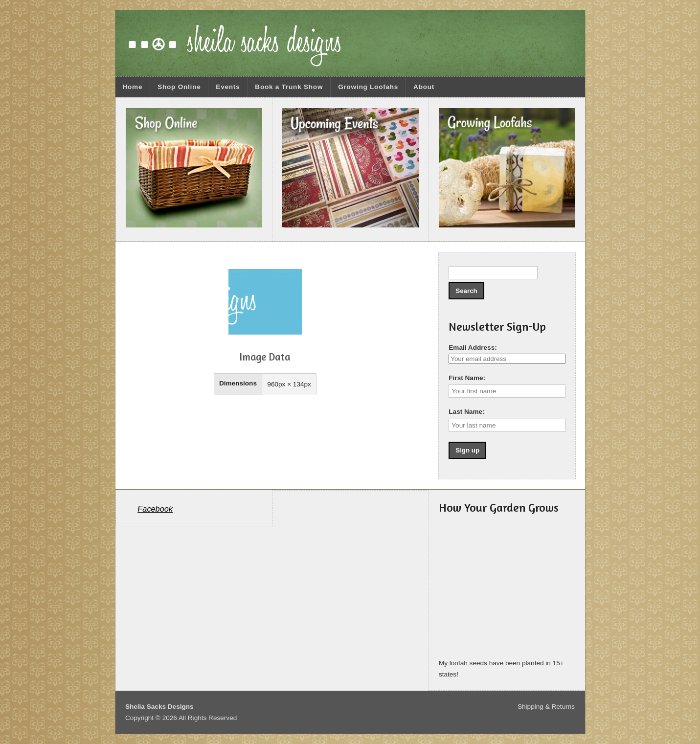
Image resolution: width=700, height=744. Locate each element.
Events (228, 87)
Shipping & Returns (546, 707)
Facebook (155, 509)
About (424, 87)
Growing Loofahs (368, 87)
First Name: (467, 378)
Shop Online (179, 87)
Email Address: (473, 348)
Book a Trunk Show (289, 87)
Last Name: (466, 412)
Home (132, 87)
